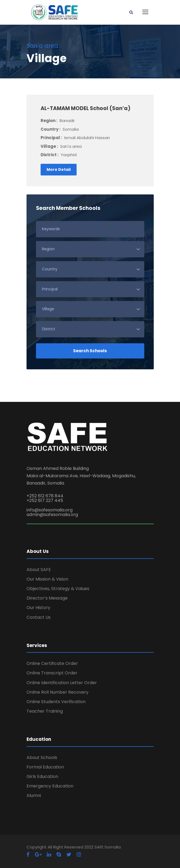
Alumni (34, 795)
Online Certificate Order (52, 663)
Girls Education (42, 776)
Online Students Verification (56, 702)
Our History (38, 608)
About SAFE (39, 570)
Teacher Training (45, 711)
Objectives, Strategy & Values (58, 589)
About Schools (42, 758)
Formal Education (45, 767)
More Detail (59, 169)
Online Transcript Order (52, 673)
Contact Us (39, 617)
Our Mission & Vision (47, 579)
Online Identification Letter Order (62, 683)
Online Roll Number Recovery (58, 692)
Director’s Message (47, 598)
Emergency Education (50, 786)
